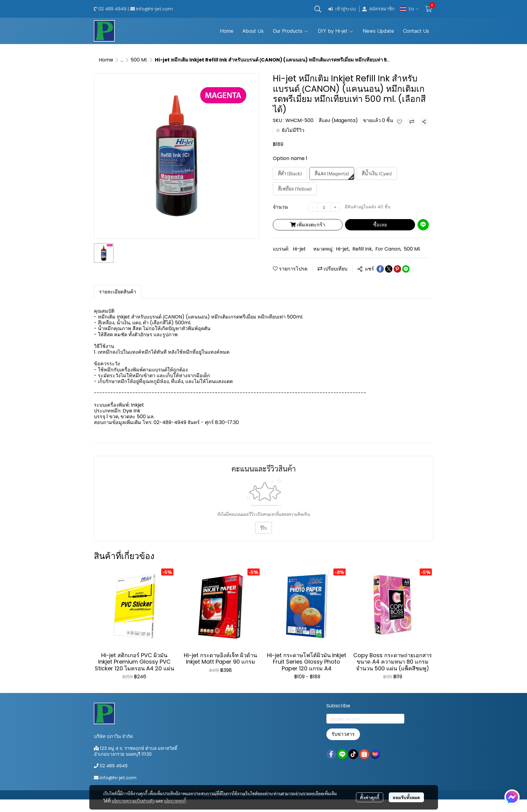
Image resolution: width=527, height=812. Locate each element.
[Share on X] (389, 269)
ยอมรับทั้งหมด (406, 797)
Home (106, 60)
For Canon (388, 249)
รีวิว (263, 528)
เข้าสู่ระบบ (342, 9)
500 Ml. (139, 60)
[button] (318, 9)
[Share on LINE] (406, 269)
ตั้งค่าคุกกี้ (370, 797)
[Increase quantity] (335, 207)
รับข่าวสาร (343, 734)
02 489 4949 (112, 9)
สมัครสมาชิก (378, 9)
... (122, 60)
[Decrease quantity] (313, 207)
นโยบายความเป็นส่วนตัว (133, 801)
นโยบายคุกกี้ (175, 801)
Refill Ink (363, 249)
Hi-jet (299, 249)
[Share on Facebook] (380, 269)
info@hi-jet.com (154, 9)
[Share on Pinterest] (397, 269)
